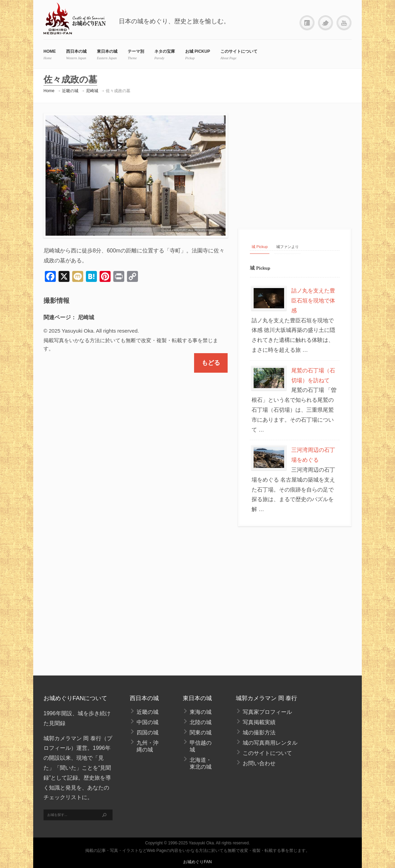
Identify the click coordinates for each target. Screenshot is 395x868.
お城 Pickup (198, 51)
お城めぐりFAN (197, 862)
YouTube (344, 23)
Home (49, 91)
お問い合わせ (259, 763)
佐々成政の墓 (118, 91)
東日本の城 (107, 51)
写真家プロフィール (267, 712)
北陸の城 (201, 722)
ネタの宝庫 (165, 51)
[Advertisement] (295, 165)
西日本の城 (76, 51)
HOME (50, 51)
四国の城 (148, 733)
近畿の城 (70, 91)
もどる (211, 363)
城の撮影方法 (259, 733)
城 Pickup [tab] (260, 247)
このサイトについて (239, 51)
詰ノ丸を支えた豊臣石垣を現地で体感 (313, 301)
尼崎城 (92, 91)
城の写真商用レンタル (270, 743)
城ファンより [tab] (288, 247)
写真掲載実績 (259, 722)
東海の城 (201, 712)
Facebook (307, 23)
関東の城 (201, 733)
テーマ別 (136, 51)
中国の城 (148, 722)
